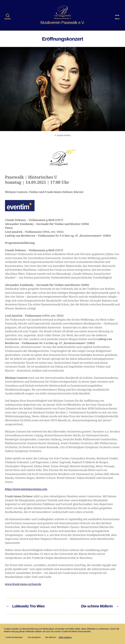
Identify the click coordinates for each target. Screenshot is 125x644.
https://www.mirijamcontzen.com (26, 489)
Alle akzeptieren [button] (34, 637)
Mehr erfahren (65, 637)
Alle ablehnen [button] (51, 637)
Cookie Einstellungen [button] (14, 637)
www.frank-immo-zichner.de (23, 584)
